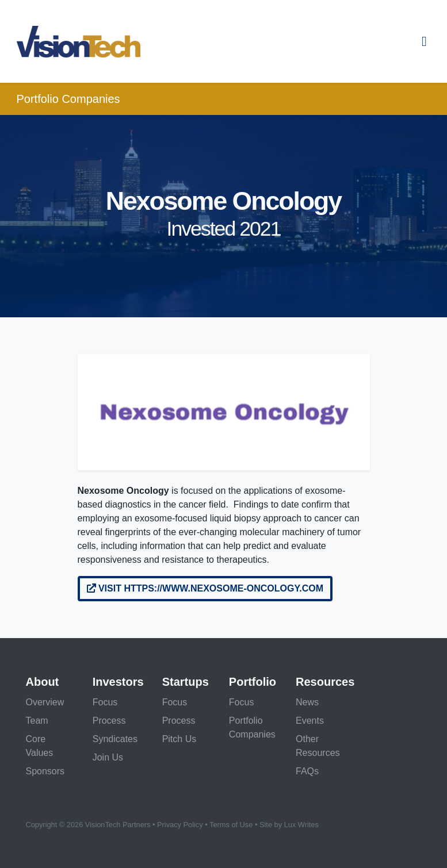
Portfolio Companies (68, 99)
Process (109, 721)
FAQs (307, 771)
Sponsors (45, 771)
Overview (45, 702)
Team (37, 721)
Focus (105, 702)
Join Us (108, 757)
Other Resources (318, 746)
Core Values (40, 746)
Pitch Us (179, 739)
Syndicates (115, 739)
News (307, 702)
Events (310, 721)
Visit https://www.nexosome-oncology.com (205, 588)
